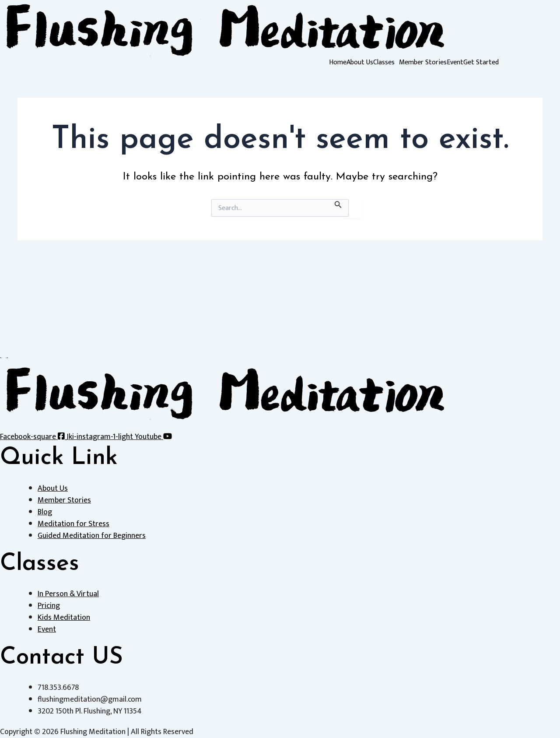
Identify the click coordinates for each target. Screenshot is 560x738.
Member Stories (423, 63)
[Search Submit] (338, 204)
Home (338, 63)
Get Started (481, 63)
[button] (386, 63)
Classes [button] (384, 63)
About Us (360, 63)
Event (455, 63)
